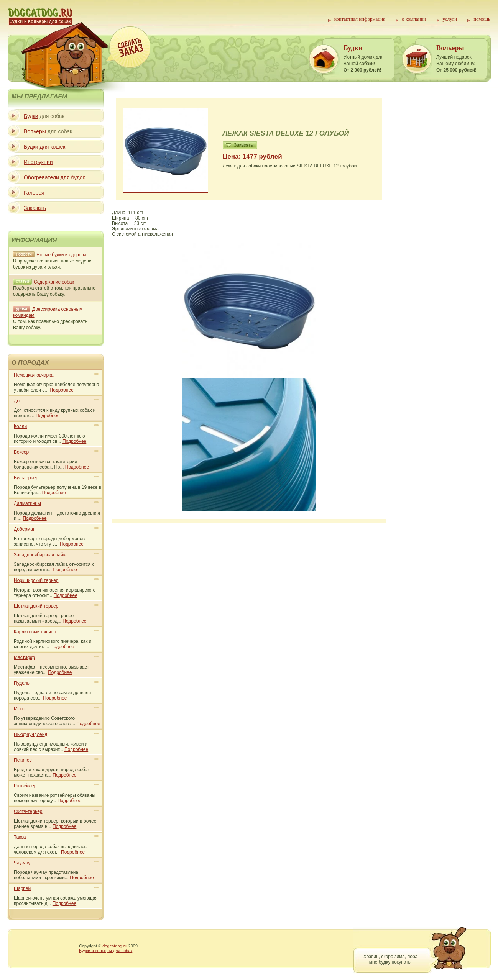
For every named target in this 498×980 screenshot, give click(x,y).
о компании (414, 19)
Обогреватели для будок (54, 177)
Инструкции (38, 162)
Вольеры (450, 48)
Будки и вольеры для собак (106, 951)
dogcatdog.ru (115, 946)
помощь (482, 19)
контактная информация (360, 19)
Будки (353, 48)
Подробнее (62, 390)
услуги (450, 19)
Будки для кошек (44, 147)
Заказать (35, 208)
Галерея (34, 193)
